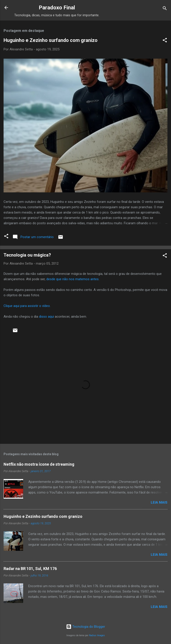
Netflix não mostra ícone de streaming (39, 464)
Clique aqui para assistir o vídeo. (27, 306)
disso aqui (46, 317)
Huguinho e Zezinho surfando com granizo (51, 40)
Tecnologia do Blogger (86, 627)
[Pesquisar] (165, 9)
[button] (165, 41)
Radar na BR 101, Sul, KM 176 (30, 569)
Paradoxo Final (57, 8)
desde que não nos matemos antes (72, 279)
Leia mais (159, 502)
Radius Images (97, 635)
